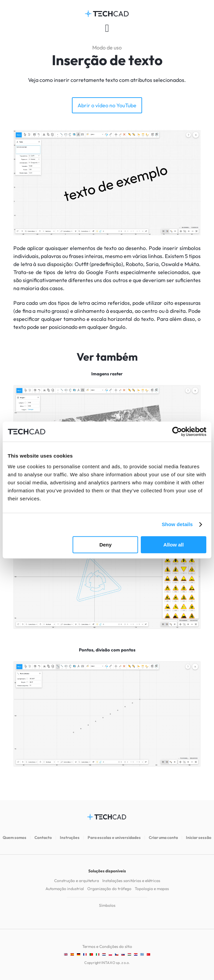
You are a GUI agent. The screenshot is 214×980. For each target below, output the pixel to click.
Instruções (70, 837)
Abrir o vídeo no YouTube (107, 105)
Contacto (43, 837)
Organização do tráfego (109, 889)
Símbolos (107, 905)
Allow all (174, 545)
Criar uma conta (163, 837)
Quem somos (15, 837)
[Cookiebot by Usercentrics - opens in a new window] (177, 432)
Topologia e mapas (152, 889)
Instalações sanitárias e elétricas (131, 881)
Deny (105, 545)
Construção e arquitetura (77, 881)
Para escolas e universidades (114, 837)
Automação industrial (65, 889)
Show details (177, 524)
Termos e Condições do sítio (107, 946)
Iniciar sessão (199, 837)
